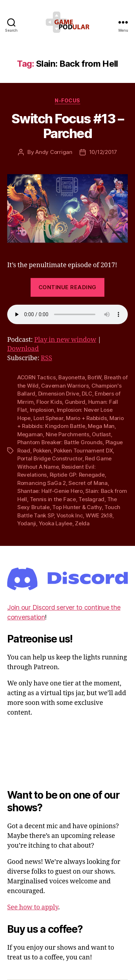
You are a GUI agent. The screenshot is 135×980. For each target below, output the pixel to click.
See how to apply (33, 907)
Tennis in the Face (53, 499)
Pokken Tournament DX (83, 451)
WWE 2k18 (99, 515)
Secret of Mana (88, 483)
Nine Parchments (67, 434)
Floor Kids (49, 402)
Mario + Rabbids (86, 418)
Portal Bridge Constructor (50, 458)
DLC (87, 394)
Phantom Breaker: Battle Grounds (60, 442)
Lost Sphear (48, 418)
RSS (46, 358)
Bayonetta (72, 377)
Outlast (101, 434)
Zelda (82, 523)
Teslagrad (91, 499)
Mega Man (101, 426)
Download (23, 349)
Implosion (42, 410)
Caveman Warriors (65, 386)
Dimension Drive (59, 394)
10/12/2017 (103, 152)
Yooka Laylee (56, 523)
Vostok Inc (70, 515)
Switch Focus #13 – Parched (67, 126)
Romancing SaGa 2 (42, 483)
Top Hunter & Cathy (77, 507)
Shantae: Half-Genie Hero (50, 491)
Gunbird (75, 402)
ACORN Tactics (37, 377)
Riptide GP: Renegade (77, 475)
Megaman (30, 434)
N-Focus (67, 100)
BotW (94, 377)
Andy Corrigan (54, 152)
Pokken (42, 451)
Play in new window (65, 340)
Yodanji (27, 523)
